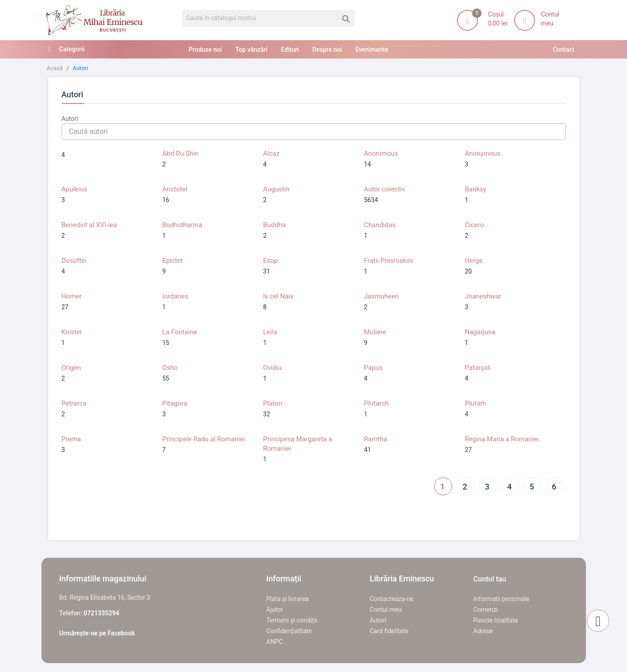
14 (368, 164)
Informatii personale (501, 599)
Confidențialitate (289, 631)
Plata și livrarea (288, 599)
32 (267, 414)
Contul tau (490, 579)
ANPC (275, 642)
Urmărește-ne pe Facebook (97, 633)
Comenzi (486, 610)
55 (166, 378)
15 (166, 343)
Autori (378, 620)
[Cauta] (268, 18)
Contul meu (386, 610)
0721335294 (101, 613)
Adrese (483, 631)
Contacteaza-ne (392, 599)
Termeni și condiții (292, 620)
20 (469, 271)
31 (267, 271)
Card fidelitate (389, 631)
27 (65, 307)
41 (368, 450)
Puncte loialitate (496, 620)
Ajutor (275, 610)
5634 (371, 200)
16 (166, 200)
